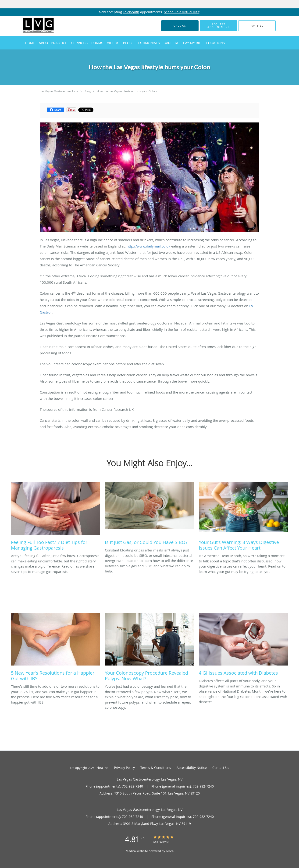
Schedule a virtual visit (182, 12)
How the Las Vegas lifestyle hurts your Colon (127, 91)
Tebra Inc (101, 768)
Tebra (170, 851)
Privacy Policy (124, 768)
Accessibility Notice (192, 768)
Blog (88, 91)
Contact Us (221, 768)
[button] (218, 26)
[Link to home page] (31, 26)
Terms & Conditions (156, 768)
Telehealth (131, 12)
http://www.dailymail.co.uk (148, 246)
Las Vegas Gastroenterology (59, 91)
